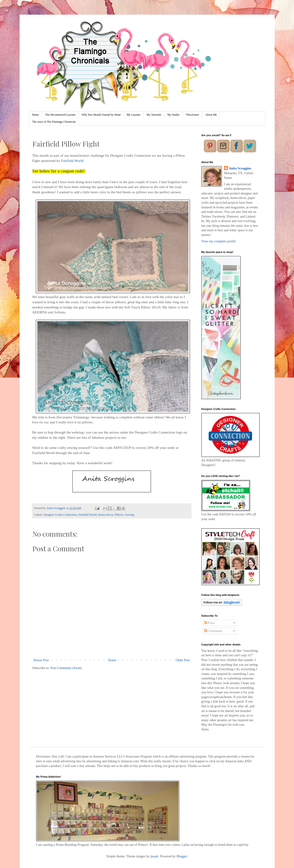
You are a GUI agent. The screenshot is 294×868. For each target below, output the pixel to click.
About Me (211, 115)
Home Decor (106, 515)
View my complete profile (219, 241)
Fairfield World (72, 161)
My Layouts (133, 115)
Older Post (183, 660)
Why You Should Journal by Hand (101, 115)
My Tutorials (154, 115)
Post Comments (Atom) (66, 668)
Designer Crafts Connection (60, 515)
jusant (154, 856)
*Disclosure (192, 115)
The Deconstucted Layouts (60, 115)
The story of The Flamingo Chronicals (54, 122)
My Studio (173, 115)
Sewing (130, 515)
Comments (213, 631)
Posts (210, 623)
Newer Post (41, 660)
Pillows (119, 515)
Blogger (182, 856)
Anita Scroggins (240, 168)
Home (36, 115)
